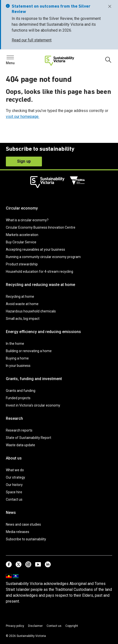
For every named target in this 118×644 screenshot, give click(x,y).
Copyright (72, 626)
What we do (15, 470)
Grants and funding (21, 391)
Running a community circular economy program (43, 257)
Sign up (24, 161)
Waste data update (20, 445)
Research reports (19, 430)
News (11, 513)
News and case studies (23, 524)
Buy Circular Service (21, 242)
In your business (18, 366)
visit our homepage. (23, 117)
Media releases (18, 532)
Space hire (14, 492)
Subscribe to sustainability (26, 539)
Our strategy (15, 477)
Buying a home (17, 358)
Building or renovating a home (29, 351)
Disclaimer (35, 626)
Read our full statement (32, 40)
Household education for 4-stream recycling (39, 272)
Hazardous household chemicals (31, 311)
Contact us (14, 499)
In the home (15, 344)
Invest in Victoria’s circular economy (33, 405)
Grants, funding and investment (34, 379)
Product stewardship (22, 264)
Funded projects (18, 398)
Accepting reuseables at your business (35, 249)
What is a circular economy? (27, 220)
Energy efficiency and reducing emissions (43, 332)
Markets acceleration (22, 235)
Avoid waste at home (22, 304)
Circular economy (22, 208)
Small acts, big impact (23, 319)
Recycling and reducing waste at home (40, 285)
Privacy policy (15, 626)
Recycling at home (20, 297)
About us (14, 458)
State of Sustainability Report (29, 438)
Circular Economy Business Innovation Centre (41, 227)
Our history (14, 485)
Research (14, 418)
